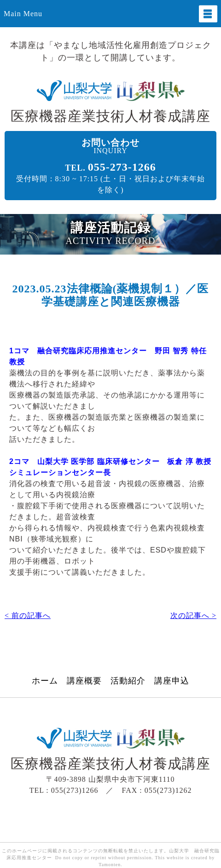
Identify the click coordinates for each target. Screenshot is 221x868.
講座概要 (84, 681)
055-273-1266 (122, 167)
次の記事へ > (193, 615)
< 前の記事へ (28, 615)
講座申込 (172, 681)
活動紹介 (128, 681)
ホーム (45, 681)
